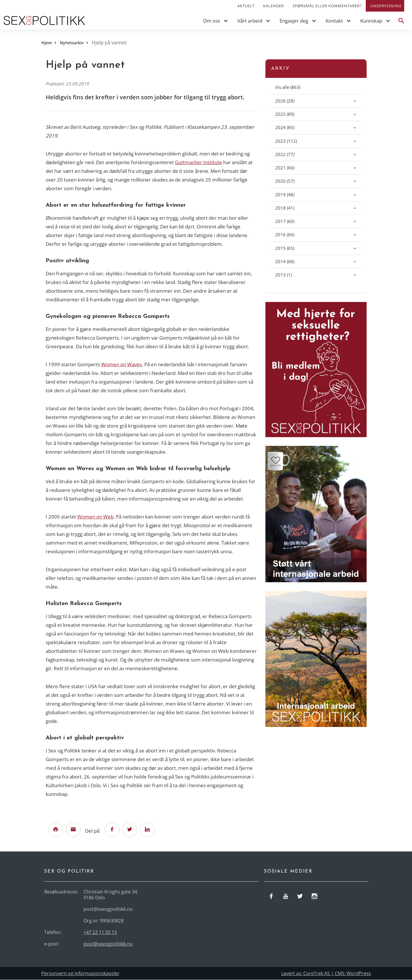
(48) (291, 194)
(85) (291, 127)
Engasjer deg (294, 21)
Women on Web (95, 517)
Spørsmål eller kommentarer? (327, 6)
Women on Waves (122, 364)
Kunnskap (371, 21)
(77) (291, 154)
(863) (294, 87)
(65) (291, 248)
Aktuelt (246, 6)
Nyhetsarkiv (72, 43)
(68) (291, 261)
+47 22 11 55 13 (100, 933)
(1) (290, 275)
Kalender (274, 6)
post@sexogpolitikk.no (108, 944)
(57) (291, 181)
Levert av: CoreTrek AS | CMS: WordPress (326, 974)
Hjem (47, 43)
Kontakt (334, 21)
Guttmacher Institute (198, 162)
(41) (291, 208)
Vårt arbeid (250, 21)
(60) (291, 221)
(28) (291, 101)
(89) (291, 114)
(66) (291, 167)
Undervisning (386, 6)
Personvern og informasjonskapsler (80, 974)
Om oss (211, 21)
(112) (292, 141)
